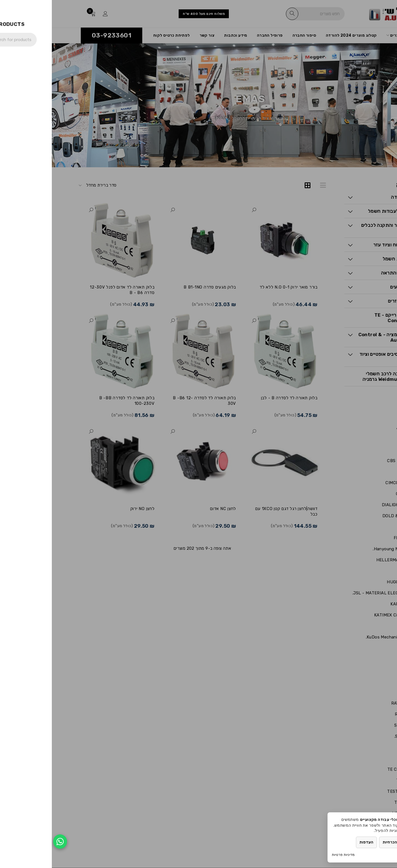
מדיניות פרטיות (292, 855)
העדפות (315, 842)
